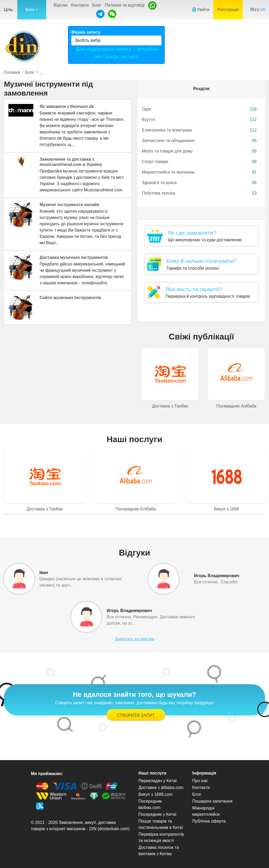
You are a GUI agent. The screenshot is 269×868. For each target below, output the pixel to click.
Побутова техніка (199, 193)
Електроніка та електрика (199, 130)
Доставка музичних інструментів (74, 257)
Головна (12, 72)
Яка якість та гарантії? (194, 289)
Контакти (80, 5)
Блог (97, 5)
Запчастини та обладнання (199, 141)
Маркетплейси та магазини (199, 172)
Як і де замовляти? (192, 233)
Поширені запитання (212, 801)
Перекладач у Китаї (157, 781)
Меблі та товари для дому (199, 151)
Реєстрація (228, 10)
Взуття (199, 120)
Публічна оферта (209, 821)
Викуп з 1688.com (156, 794)
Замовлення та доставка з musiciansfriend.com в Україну (71, 162)
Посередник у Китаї (157, 814)
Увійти (201, 9)
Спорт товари (199, 162)
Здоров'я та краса (199, 183)
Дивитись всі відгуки (134, 639)
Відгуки (61, 5)
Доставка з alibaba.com (161, 788)
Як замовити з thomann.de (67, 106)
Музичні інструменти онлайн (69, 205)
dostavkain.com (114, 829)
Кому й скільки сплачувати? (201, 261)
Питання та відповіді (125, 5)
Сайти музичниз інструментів (70, 298)
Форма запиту (86, 32)
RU (253, 10)
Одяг (199, 109)
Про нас (200, 781)
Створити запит (136, 715)
